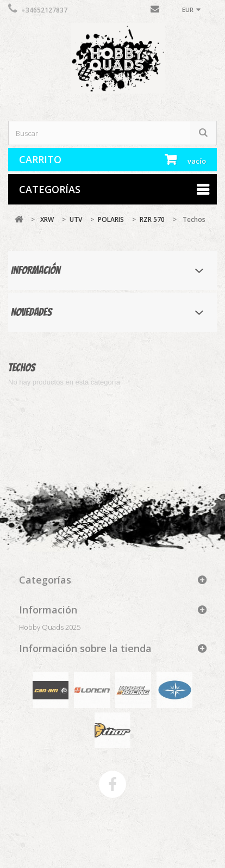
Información (36, 270)
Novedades (31, 312)
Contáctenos (155, 11)
